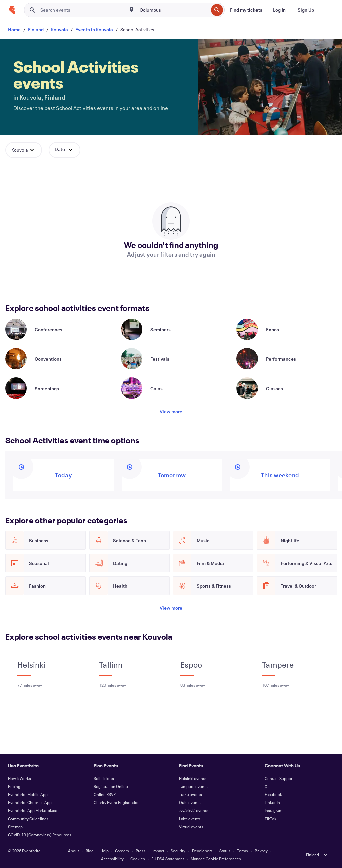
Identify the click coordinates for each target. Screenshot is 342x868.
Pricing (14, 786)
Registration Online (111, 786)
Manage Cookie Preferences (216, 859)
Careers (122, 851)
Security (178, 851)
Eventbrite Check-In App (30, 802)
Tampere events (193, 786)
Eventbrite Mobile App (28, 794)
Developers (202, 851)
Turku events (191, 794)
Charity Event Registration (117, 802)
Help (104, 851)
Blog (90, 851)
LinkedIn (272, 802)
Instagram (273, 810)
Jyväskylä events (194, 810)
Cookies (138, 859)
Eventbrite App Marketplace (33, 810)
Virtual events (191, 827)
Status (225, 851)
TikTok (270, 819)
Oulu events (190, 802)
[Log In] (279, 10)
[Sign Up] (306, 10)
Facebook (273, 794)
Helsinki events (193, 778)
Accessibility (112, 859)
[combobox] (174, 10)
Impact (158, 851)
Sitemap (15, 827)
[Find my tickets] (246, 10)
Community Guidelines (28, 819)
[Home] (12, 10)
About (74, 851)
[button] (24, 150)
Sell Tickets (104, 778)
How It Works (20, 778)
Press (141, 851)
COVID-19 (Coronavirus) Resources (40, 835)
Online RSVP (105, 794)
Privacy (261, 851)
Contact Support (279, 778)
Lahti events (190, 819)
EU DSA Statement (168, 859)
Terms (243, 851)
